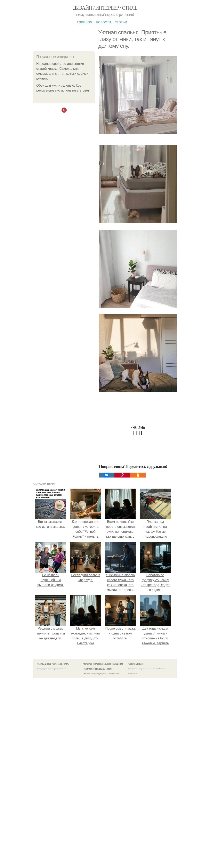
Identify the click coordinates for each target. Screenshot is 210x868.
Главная (85, 22)
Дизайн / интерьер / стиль (105, 8)
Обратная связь (136, 664)
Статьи (121, 22)
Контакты (87, 664)
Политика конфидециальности (97, 669)
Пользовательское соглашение (108, 664)
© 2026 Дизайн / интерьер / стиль (53, 664)
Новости (103, 22)
